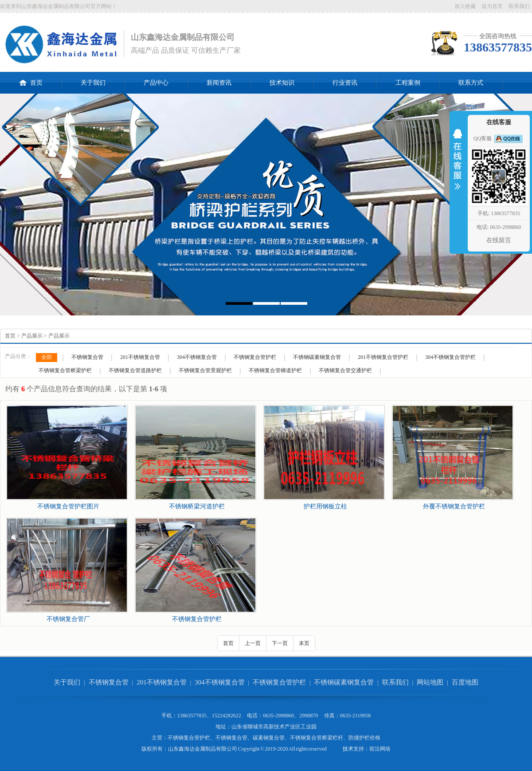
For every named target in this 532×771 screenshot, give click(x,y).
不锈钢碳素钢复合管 (317, 357)
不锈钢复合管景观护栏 (205, 370)
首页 (31, 79)
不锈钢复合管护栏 (255, 357)
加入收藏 (465, 6)
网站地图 (430, 682)
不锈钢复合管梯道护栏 (275, 370)
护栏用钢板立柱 (325, 506)
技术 (348, 749)
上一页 (253, 643)
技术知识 (282, 83)
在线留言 (499, 240)
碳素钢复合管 (269, 738)
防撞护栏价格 (364, 738)
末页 (304, 643)
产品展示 (32, 336)
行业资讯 (345, 83)
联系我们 (519, 6)
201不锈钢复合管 (140, 357)
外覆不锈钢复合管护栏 (454, 506)
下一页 (280, 643)
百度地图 (465, 682)
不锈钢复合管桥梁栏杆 (317, 738)
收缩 (458, 165)
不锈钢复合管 (87, 357)
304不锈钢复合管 (197, 357)
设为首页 (492, 6)
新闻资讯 (219, 83)
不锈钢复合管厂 (68, 619)
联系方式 (471, 83)
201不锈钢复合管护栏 (383, 357)
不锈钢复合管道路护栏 (135, 370)
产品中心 (156, 83)
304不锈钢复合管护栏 (450, 357)
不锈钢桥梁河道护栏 (197, 506)
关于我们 (93, 83)
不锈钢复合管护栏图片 (68, 506)
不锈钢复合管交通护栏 (345, 370)
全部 (47, 357)
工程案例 (408, 83)
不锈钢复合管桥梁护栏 (65, 370)
